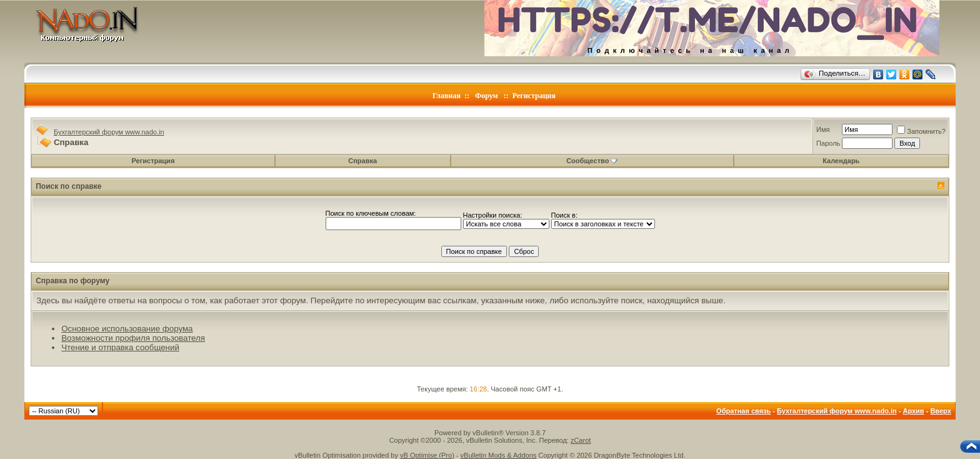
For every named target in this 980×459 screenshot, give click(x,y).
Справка (362, 161)
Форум (487, 96)
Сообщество (592, 161)
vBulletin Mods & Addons (499, 455)
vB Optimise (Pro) (427, 455)
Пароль (828, 143)
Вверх (940, 411)
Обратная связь (743, 411)
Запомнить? (921, 131)
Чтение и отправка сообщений (120, 347)
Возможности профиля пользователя (133, 338)
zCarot (581, 440)
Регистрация (534, 96)
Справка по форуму (72, 281)
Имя (823, 129)
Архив (913, 411)
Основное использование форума (127, 329)
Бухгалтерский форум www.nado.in (109, 132)
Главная (447, 96)
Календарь (841, 161)
